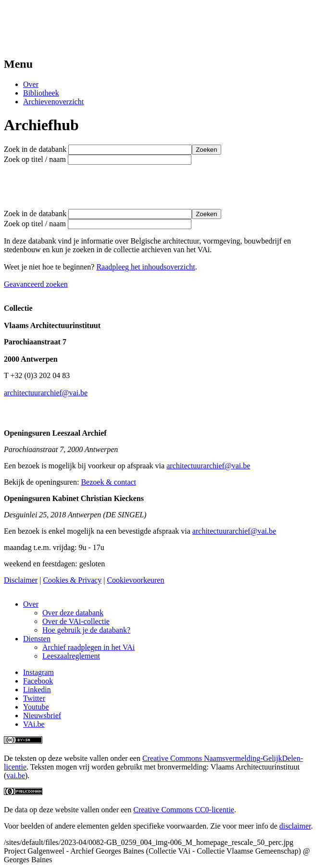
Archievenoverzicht (53, 102)
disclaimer (295, 826)
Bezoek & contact (108, 482)
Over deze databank (73, 613)
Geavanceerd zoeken (36, 284)
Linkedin (37, 690)
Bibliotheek (41, 93)
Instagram (38, 672)
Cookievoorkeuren (135, 580)
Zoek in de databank (35, 149)
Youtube (36, 707)
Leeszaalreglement (71, 656)
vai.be (16, 776)
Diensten (37, 639)
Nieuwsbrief (42, 715)
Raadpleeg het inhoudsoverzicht (145, 267)
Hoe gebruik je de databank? (86, 630)
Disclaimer (21, 580)
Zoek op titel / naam (35, 159)
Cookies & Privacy (72, 580)
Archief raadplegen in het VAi (88, 647)
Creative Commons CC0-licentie (184, 810)
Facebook (38, 681)
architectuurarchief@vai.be (46, 393)
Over (31, 84)
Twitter (34, 698)
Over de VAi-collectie (76, 621)
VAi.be (34, 724)
